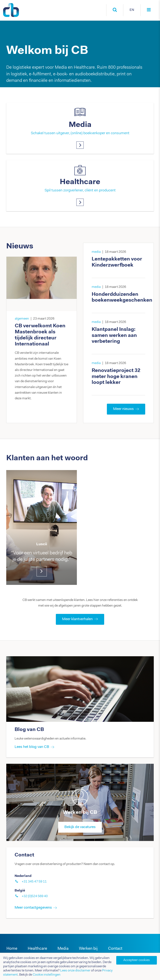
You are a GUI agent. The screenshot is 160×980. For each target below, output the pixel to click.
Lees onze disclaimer (75, 971)
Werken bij (88, 949)
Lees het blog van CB (32, 747)
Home (12, 949)
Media (80, 125)
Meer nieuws (126, 409)
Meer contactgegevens (33, 908)
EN (132, 10)
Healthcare (80, 182)
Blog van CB (29, 730)
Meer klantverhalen (80, 619)
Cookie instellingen (47, 975)
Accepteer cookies (137, 960)
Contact (115, 949)
